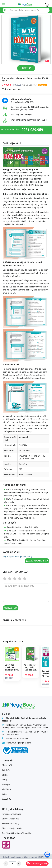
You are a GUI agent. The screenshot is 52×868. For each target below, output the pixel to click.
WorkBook (7, 789)
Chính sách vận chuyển (12, 828)
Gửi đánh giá (11, 608)
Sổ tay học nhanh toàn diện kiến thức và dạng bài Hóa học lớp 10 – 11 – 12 (12, 667)
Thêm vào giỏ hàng (37, 864)
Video (5, 794)
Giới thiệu (6, 770)
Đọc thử (26, 68)
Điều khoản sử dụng (11, 824)
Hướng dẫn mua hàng (12, 814)
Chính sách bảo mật (11, 819)
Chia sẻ (5, 775)
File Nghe (6, 784)
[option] (26, 39)
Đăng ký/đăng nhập (37, 561)
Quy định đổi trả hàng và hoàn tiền (17, 833)
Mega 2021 (7, 765)
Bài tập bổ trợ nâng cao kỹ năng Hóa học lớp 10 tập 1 (30, 667)
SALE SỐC (7, 799)
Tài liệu (5, 780)
